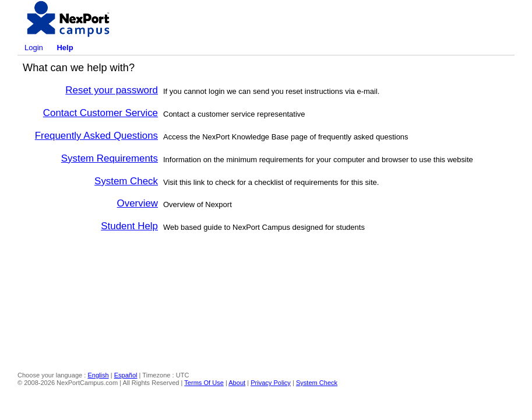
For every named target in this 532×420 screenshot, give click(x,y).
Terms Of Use (204, 383)
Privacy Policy (271, 383)
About (237, 383)
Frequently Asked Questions (96, 136)
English (98, 375)
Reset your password (112, 90)
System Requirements (110, 158)
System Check (126, 181)
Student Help (129, 226)
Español (126, 375)
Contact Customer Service (101, 113)
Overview (138, 203)
